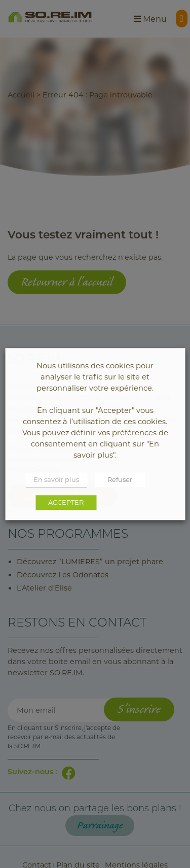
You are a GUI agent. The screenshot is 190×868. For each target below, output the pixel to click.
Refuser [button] (120, 479)
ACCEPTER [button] (66, 502)
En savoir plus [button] (56, 479)
